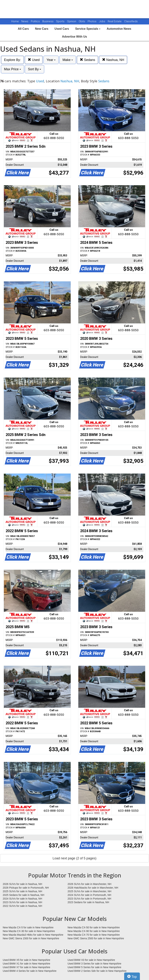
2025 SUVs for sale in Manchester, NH (89, 891)
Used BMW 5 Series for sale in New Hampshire (94, 967)
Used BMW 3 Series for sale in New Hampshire (94, 964)
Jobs (102, 21)
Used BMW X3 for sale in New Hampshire (91, 960)
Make (68, 60)
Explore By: (12, 60)
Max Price (13, 69)
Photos (92, 21)
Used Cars (62, 29)
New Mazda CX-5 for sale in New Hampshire (28, 927)
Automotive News (119, 29)
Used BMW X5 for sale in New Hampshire (26, 960)
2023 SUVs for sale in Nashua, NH (22, 902)
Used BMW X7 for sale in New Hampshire (26, 967)
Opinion (72, 21)
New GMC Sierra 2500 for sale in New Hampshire (96, 938)
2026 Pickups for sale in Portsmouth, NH (26, 888)
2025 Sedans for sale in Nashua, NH (23, 895)
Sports (61, 21)
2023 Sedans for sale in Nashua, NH (88, 902)
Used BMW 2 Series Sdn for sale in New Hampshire (97, 971)
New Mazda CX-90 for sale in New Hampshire (94, 931)
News (25, 21)
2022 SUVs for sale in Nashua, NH (22, 906)
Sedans (87, 60)
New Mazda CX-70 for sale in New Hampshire (94, 935)
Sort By (35, 69)
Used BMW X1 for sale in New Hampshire (26, 964)
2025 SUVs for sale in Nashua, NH (22, 891)
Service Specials (88, 29)
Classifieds (131, 21)
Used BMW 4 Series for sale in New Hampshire (30, 971)
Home (15, 21)
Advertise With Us (75, 37)
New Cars (42, 29)
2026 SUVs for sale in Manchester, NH (89, 884)
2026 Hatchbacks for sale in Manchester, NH (93, 888)
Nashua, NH (113, 60)
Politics (35, 21)
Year (51, 60)
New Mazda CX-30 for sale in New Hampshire (29, 931)
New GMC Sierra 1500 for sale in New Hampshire (31, 938)
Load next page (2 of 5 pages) (74, 858)
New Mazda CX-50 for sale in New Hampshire (94, 927)
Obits (82, 21)
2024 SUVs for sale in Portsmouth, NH (89, 895)
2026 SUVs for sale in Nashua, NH (22, 884)
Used (34, 60)
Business (48, 21)
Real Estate (115, 21)
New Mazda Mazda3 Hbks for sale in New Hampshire (33, 935)
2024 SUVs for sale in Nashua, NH (22, 899)
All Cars (23, 29)
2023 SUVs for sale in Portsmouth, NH (89, 899)
